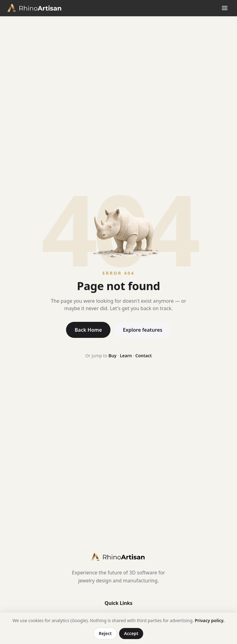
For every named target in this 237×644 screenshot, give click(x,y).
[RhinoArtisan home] (35, 8)
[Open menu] (225, 8)
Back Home (88, 330)
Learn (126, 356)
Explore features (143, 330)
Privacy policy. (210, 620)
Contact (144, 356)
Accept (131, 633)
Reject (105, 633)
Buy (113, 356)
